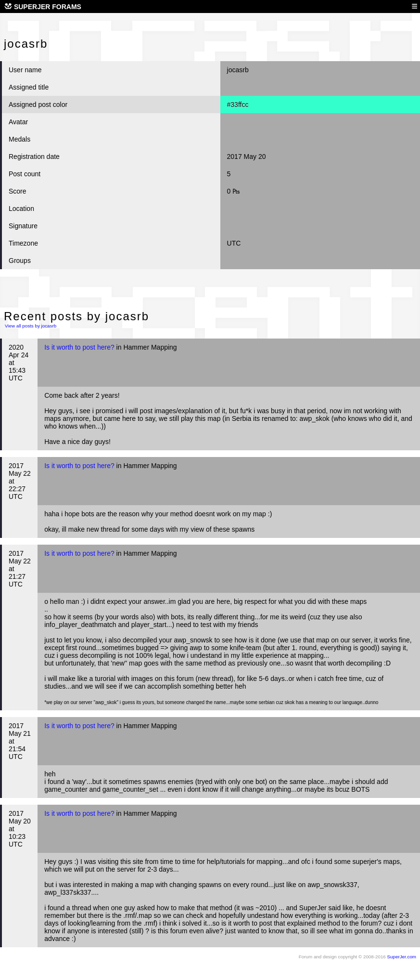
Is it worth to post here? (79, 347)
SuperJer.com (402, 957)
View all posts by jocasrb (31, 326)
